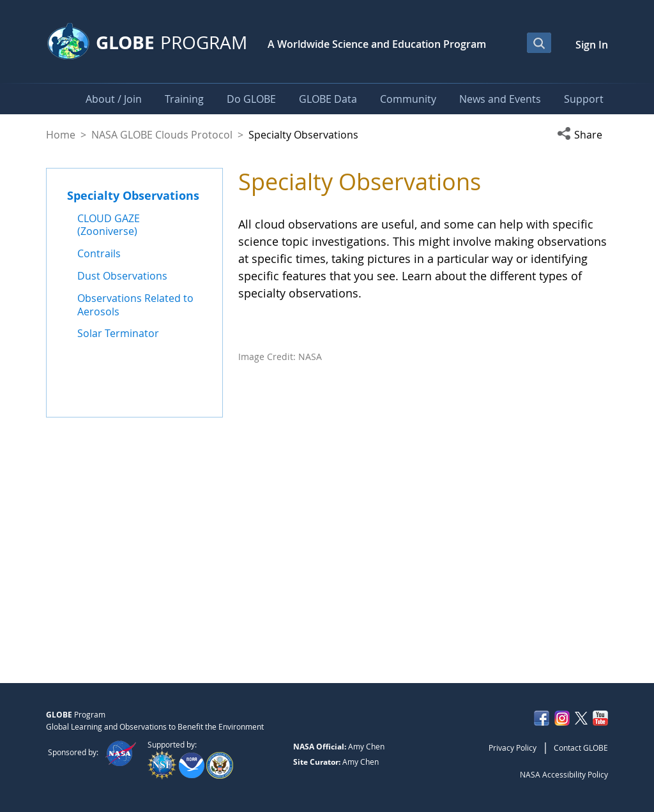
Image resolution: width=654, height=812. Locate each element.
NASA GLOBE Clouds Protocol (162, 135)
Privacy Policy (513, 748)
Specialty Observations (133, 195)
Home (61, 135)
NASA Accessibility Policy (564, 774)
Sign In (592, 45)
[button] (582, 135)
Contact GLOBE (581, 748)
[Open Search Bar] (539, 43)
